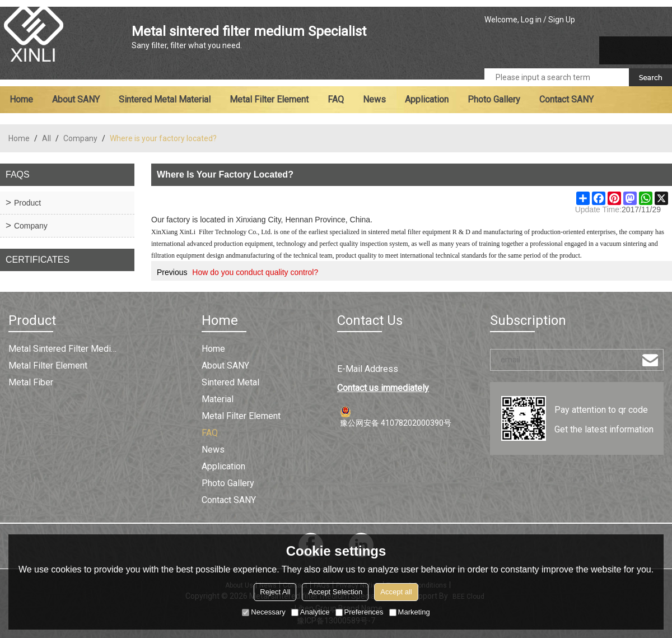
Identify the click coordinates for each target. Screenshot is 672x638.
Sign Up (562, 20)
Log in (531, 20)
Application (427, 99)
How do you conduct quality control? (255, 272)
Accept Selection (335, 592)
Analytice (311, 612)
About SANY (76, 99)
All (46, 138)
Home (21, 99)
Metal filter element (269, 99)
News (374, 99)
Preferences (360, 612)
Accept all (396, 592)
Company (80, 138)
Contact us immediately (383, 388)
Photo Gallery (494, 99)
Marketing (410, 612)
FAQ (336, 99)
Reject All (275, 592)
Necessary (263, 612)
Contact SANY (566, 99)
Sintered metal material (165, 99)
